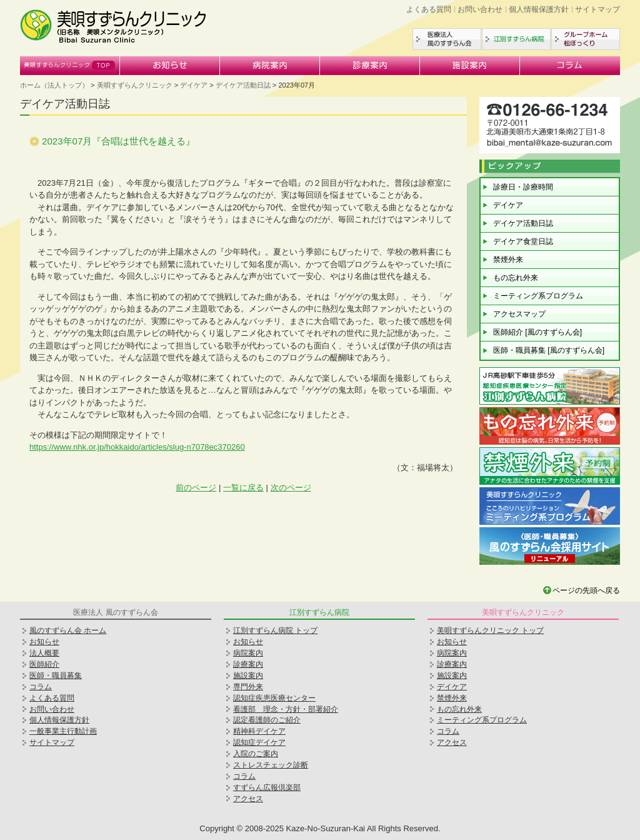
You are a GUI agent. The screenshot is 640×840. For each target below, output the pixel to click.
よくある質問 (429, 9)
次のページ (291, 488)
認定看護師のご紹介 (267, 720)
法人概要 (44, 653)
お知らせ (170, 66)
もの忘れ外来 (516, 278)
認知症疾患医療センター (274, 698)
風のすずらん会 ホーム (68, 630)
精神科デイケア (259, 731)
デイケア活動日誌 (243, 85)
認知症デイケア (259, 742)
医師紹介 (44, 664)
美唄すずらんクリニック (70, 66)
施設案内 (470, 66)
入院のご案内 (256, 754)
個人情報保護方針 (539, 9)
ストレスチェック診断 (271, 765)
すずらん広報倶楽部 (267, 787)
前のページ (196, 488)
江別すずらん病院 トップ (275, 630)
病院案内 (270, 66)
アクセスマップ (519, 314)
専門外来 (248, 687)
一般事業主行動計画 (63, 731)
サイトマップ (597, 9)
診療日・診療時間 (523, 187)
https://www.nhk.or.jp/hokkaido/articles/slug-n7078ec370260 (137, 447)
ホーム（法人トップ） (54, 85)
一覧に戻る (243, 488)
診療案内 (370, 66)
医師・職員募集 (56, 676)
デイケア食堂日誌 (523, 241)
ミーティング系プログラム (538, 296)
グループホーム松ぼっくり (586, 39)
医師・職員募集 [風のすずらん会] (549, 350)
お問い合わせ (480, 9)
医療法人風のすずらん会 (447, 39)
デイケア (194, 85)
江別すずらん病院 (516, 39)
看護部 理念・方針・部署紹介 (286, 709)
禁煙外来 (508, 260)
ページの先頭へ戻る (586, 590)
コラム (570, 66)
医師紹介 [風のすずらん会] (537, 332)
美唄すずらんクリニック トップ (490, 630)
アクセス (248, 799)
